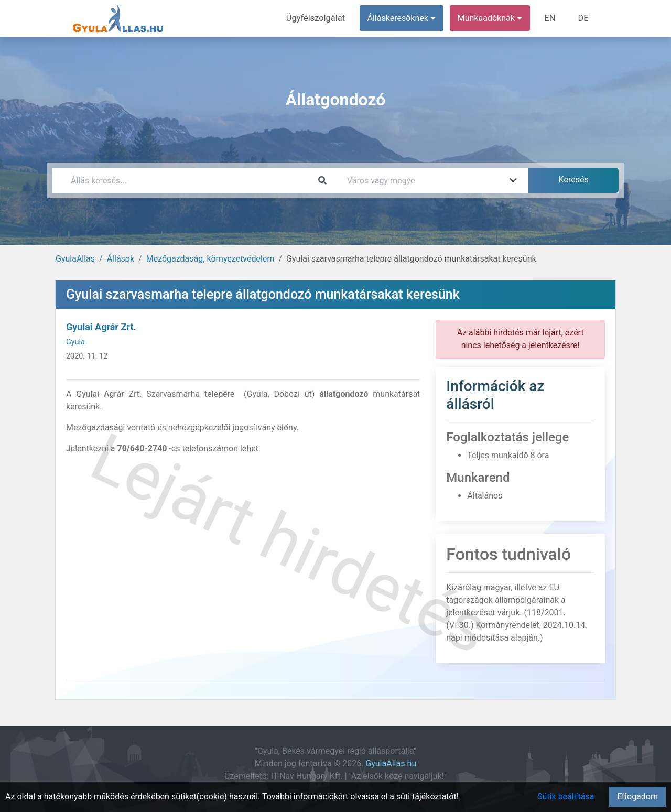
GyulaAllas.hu (391, 764)
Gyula (75, 342)
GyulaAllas (75, 259)
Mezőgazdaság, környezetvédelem (210, 259)
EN (551, 18)
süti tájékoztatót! (428, 797)
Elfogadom (637, 797)
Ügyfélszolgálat (318, 18)
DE (583, 18)
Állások (121, 259)
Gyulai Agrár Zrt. (101, 327)
